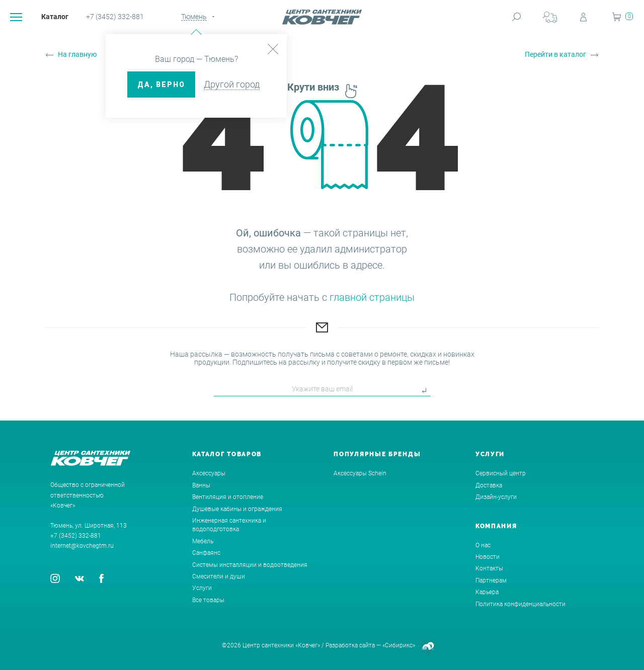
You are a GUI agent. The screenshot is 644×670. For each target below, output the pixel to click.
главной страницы (372, 297)
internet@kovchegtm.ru (82, 546)
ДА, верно (161, 85)
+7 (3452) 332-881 (115, 17)
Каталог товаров (227, 454)
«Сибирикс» (399, 645)
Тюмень (194, 17)
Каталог (55, 17)
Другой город (232, 84)
